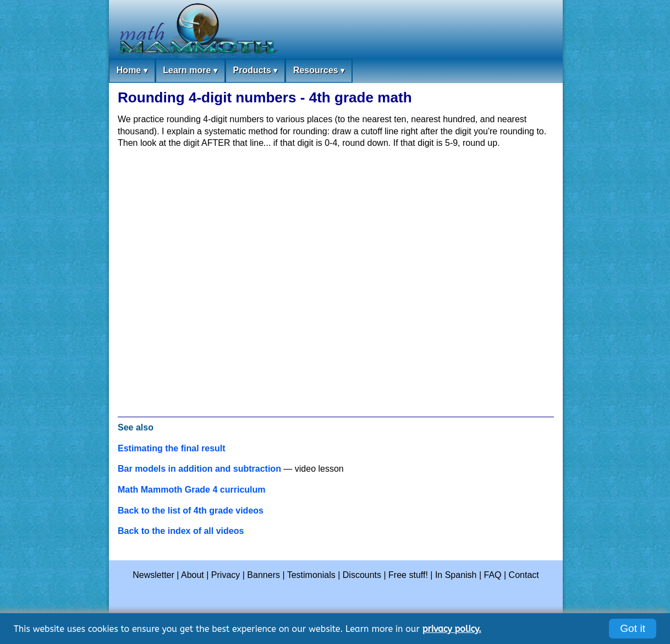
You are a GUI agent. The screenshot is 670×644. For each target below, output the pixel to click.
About (193, 575)
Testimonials (311, 575)
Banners (263, 575)
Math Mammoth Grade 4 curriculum (192, 490)
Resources (319, 71)
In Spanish (456, 575)
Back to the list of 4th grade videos (191, 511)
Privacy (226, 575)
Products (255, 71)
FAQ (493, 575)
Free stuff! (408, 575)
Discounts (362, 575)
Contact (524, 575)
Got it (633, 628)
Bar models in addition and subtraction (199, 469)
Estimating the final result (172, 448)
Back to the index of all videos (181, 531)
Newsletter (153, 575)
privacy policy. (452, 629)
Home (132, 71)
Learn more (190, 71)
